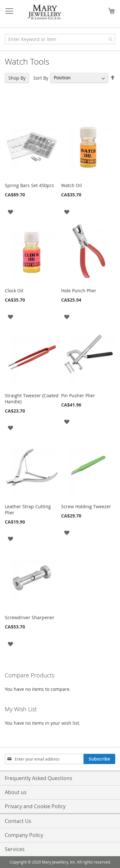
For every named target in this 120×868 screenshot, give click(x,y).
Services (15, 849)
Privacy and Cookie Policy (35, 806)
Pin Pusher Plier (78, 395)
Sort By (41, 78)
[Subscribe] (99, 759)
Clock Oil (14, 291)
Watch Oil (72, 185)
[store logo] (45, 12)
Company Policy (24, 835)
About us (16, 792)
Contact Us (18, 821)
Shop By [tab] (17, 78)
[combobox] (60, 39)
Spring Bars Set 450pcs (29, 185)
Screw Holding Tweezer (86, 506)
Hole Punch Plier (79, 291)
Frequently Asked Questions (39, 778)
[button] (10, 211)
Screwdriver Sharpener (30, 617)
